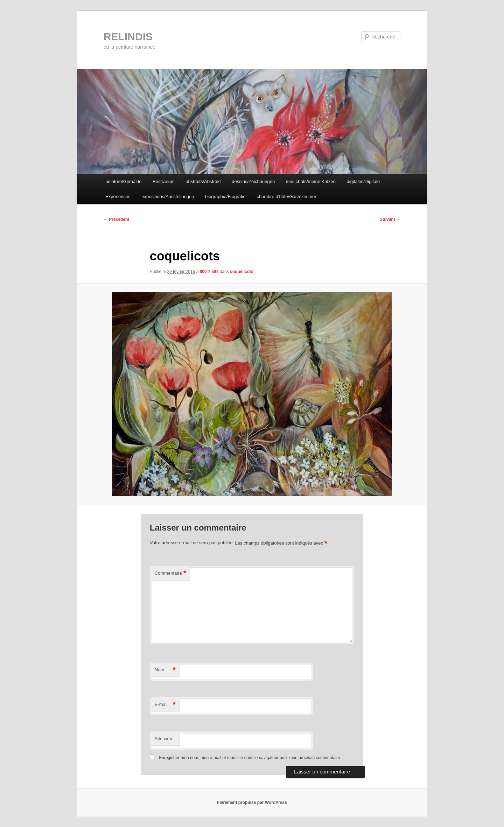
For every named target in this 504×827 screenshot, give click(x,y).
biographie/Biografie (225, 197)
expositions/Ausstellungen (168, 197)
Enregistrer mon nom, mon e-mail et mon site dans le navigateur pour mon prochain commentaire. (250, 758)
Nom (165, 670)
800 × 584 (209, 272)
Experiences (118, 197)
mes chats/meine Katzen (311, 181)
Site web (163, 739)
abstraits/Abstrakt (203, 181)
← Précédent (116, 219)
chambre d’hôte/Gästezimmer (286, 197)
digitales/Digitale (363, 181)
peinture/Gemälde (123, 181)
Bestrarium (164, 181)
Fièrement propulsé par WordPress (252, 803)
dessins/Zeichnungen (253, 181)
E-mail (165, 705)
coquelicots (242, 272)
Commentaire (171, 573)
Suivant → (390, 219)
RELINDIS (128, 37)
